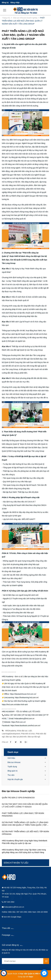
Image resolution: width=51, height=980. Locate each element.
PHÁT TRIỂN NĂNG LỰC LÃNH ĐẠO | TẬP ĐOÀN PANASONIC (23, 814)
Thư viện (11, 775)
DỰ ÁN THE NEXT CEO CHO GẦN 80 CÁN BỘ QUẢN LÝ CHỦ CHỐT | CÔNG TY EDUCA (25, 805)
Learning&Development (11, 734)
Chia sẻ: (5, 742)
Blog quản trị (13, 771)
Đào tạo (9, 737)
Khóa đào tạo (22, 731)
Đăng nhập (15, 3)
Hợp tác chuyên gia (15, 779)
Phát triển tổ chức (28, 734)
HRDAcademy (11, 731)
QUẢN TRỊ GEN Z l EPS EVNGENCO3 (18, 798)
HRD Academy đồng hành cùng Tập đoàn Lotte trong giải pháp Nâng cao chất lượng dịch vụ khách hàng (24, 851)
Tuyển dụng (12, 767)
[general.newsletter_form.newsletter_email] (25, 961)
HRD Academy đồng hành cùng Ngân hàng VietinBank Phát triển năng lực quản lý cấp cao (25, 842)
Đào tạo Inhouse (14, 762)
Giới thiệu (11, 758)
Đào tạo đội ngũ (34, 737)
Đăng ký (5, 3)
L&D (30, 731)
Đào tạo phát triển (20, 737)
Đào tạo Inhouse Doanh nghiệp (18, 791)
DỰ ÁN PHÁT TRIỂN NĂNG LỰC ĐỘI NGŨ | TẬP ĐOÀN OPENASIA (25, 833)
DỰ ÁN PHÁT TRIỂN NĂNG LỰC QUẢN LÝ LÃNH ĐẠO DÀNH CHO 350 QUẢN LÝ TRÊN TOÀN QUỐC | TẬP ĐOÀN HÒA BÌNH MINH (25, 824)
